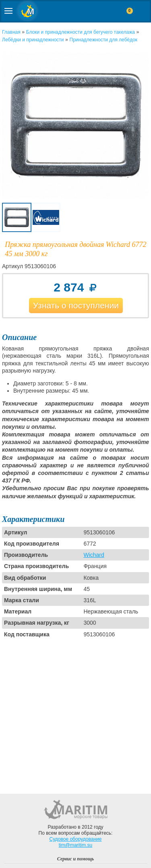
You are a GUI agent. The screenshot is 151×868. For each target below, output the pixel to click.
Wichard (94, 555)
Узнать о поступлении (76, 305)
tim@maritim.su (76, 845)
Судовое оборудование (76, 839)
